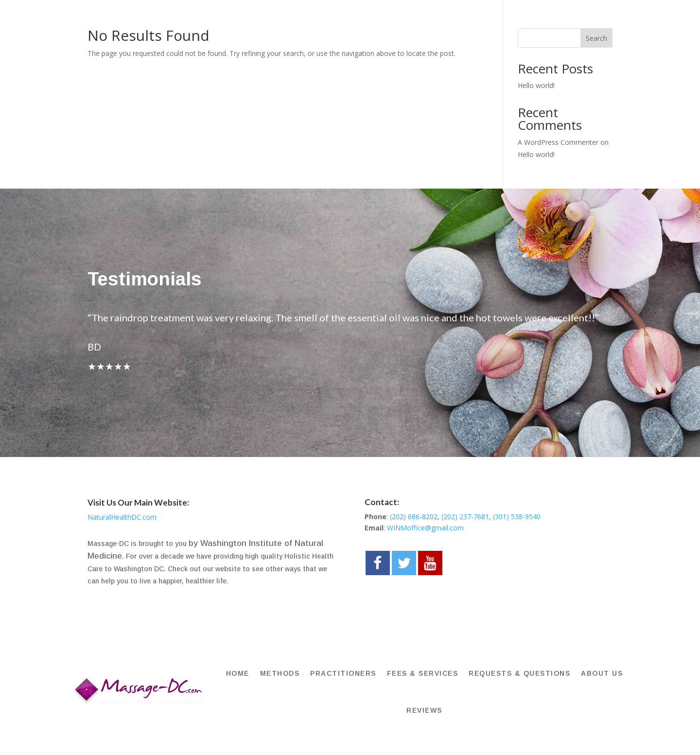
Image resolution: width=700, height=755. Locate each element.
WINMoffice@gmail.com (425, 528)
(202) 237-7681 (465, 517)
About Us (596, 18)
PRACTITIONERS (350, 18)
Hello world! (536, 85)
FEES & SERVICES (426, 18)
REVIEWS (427, 55)
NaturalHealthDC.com (122, 517)
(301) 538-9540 (517, 517)
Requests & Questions (518, 18)
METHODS (290, 18)
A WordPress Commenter (558, 142)
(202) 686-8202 (414, 517)
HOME (250, 18)
